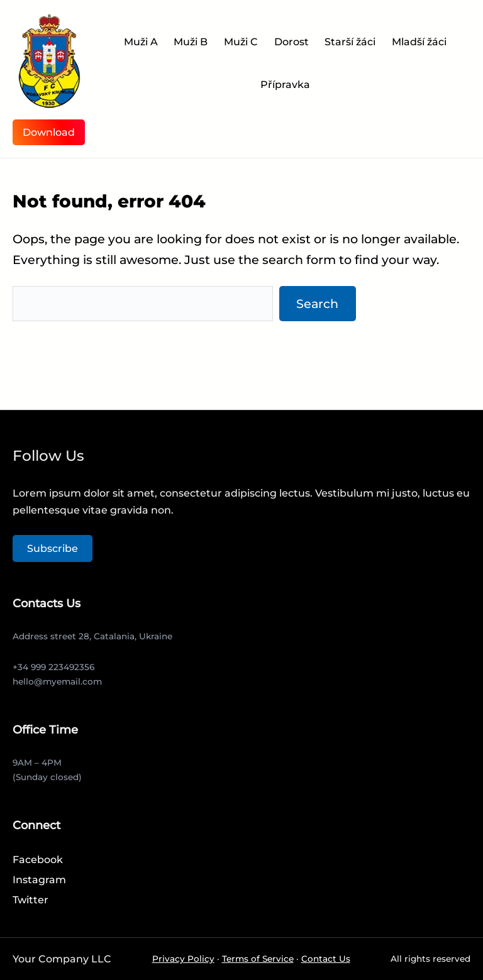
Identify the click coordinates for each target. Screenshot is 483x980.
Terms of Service (258, 959)
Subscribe (53, 548)
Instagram (39, 880)
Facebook (38, 860)
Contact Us (326, 959)
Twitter (31, 900)
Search (317, 304)
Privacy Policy (183, 959)
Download (49, 132)
